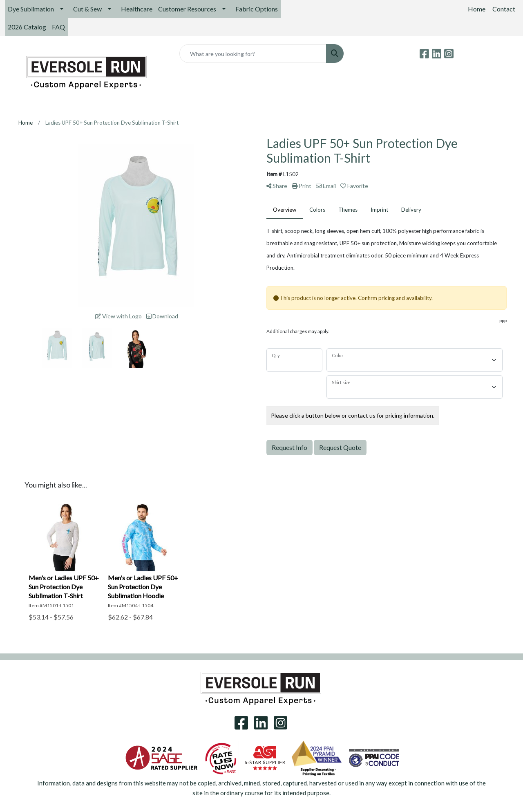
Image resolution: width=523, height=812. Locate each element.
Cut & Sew (87, 9)
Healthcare (137, 9)
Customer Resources (187, 9)
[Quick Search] (253, 54)
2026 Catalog (27, 27)
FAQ (58, 27)
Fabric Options (257, 9)
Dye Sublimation (31, 9)
